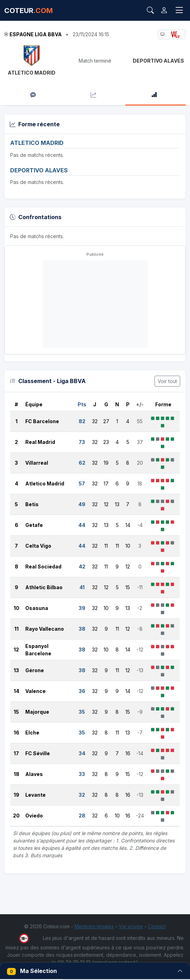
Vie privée (131, 926)
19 (17, 795)
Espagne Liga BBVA (36, 34)
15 (16, 712)
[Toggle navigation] (179, 10)
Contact (157, 926)
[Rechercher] (150, 11)
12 (16, 650)
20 (16, 816)
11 (17, 629)
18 (17, 774)
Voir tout (167, 381)
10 (17, 608)
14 (17, 691)
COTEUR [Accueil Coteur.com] (28, 11)
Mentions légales (94, 926)
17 (16, 753)
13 (16, 670)
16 (17, 733)
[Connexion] (164, 10)
